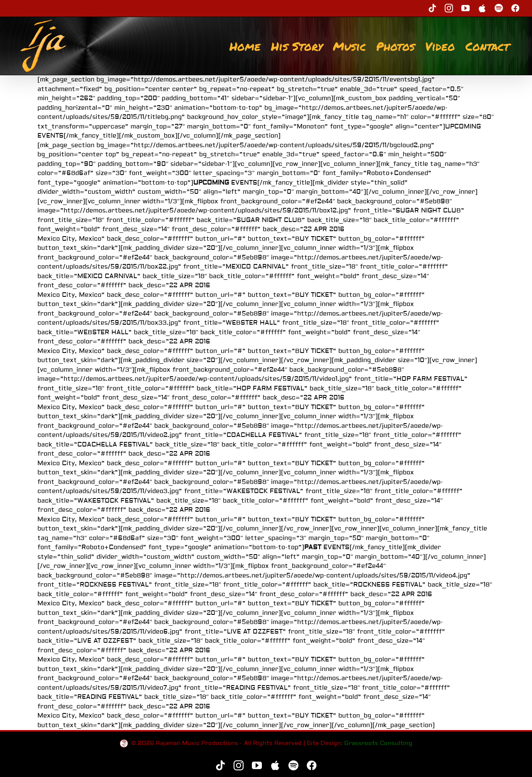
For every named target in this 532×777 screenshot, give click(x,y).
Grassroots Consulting (378, 743)
